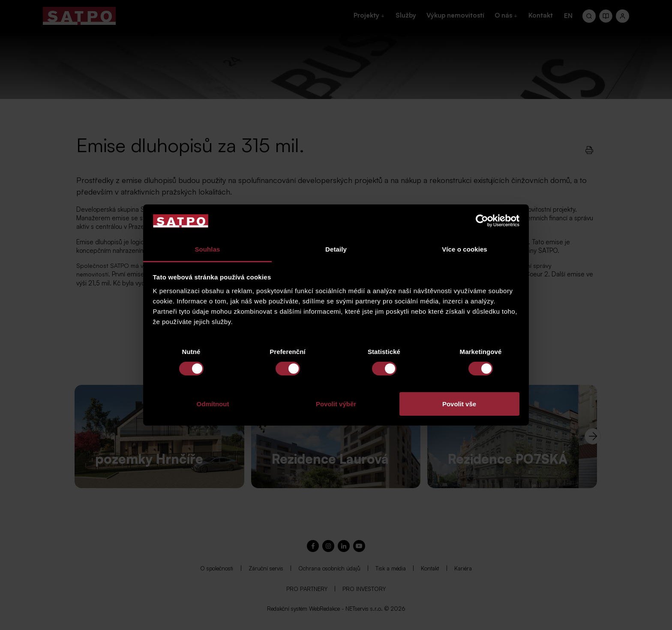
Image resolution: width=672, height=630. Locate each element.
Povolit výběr (336, 404)
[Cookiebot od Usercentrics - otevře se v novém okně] (482, 221)
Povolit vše (459, 404)
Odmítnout (213, 404)
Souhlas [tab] (207, 249)
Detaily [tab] (336, 249)
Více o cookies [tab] (465, 249)
